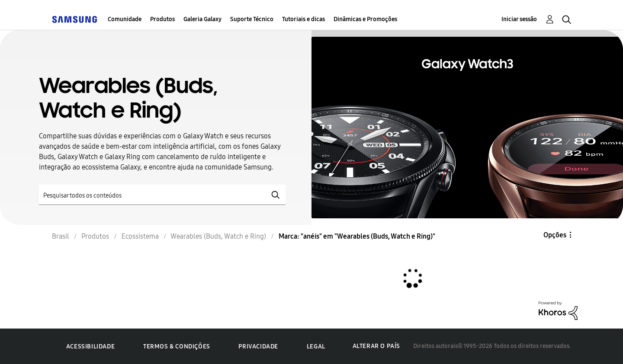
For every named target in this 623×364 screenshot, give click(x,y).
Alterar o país (376, 346)
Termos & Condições (177, 346)
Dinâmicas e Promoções (365, 19)
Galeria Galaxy (202, 19)
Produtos (162, 19)
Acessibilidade (90, 346)
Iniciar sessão (519, 19)
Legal (316, 346)
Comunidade (125, 19)
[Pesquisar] (162, 195)
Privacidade (258, 346)
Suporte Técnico (252, 19)
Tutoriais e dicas (303, 19)
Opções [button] (555, 235)
